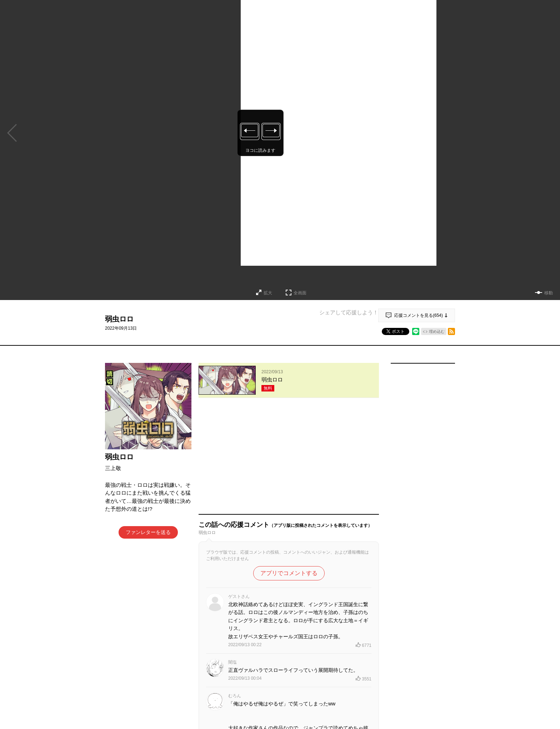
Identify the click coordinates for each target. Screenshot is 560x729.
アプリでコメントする (289, 471)
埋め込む (437, 331)
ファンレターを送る (148, 532)
